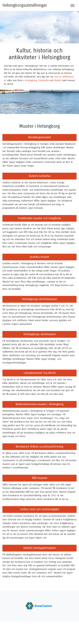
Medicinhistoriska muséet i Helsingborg (39, 404)
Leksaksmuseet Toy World (39, 373)
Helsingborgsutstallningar (25, 5)
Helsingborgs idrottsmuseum (39, 299)
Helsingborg (31, 80)
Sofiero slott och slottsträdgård (40, 509)
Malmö (58, 80)
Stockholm (44, 80)
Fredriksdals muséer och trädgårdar (40, 218)
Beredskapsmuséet (39, 137)
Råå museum (40, 478)
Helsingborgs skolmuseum (40, 334)
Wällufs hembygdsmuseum (40, 548)
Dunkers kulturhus (40, 176)
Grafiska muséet (39, 257)
